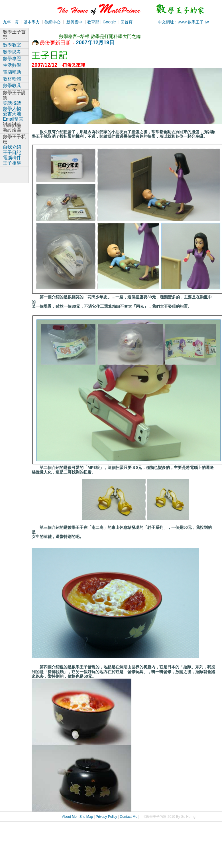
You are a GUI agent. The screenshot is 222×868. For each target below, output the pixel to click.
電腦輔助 (12, 72)
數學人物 (12, 109)
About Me (69, 817)
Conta (124, 817)
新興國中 (74, 22)
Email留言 (13, 119)
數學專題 (12, 59)
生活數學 (12, 65)
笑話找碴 (12, 103)
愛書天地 (12, 114)
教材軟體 (12, 79)
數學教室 (12, 45)
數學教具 (12, 85)
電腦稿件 (12, 158)
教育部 (93, 22)
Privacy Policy (106, 817)
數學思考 (12, 52)
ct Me (133, 817)
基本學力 (32, 22)
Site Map (86, 817)
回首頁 (126, 22)
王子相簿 (12, 163)
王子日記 (12, 152)
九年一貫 (11, 22)
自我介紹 (12, 147)
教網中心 (52, 22)
